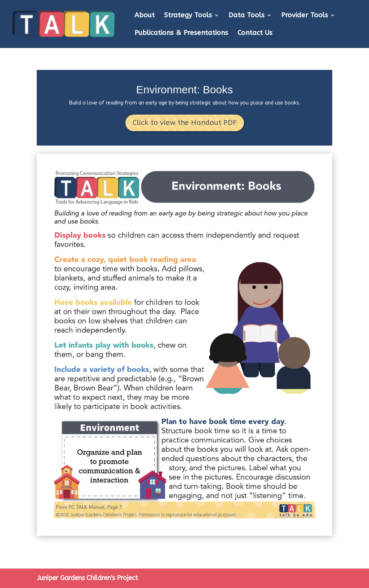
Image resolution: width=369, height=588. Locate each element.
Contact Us (255, 34)
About (145, 16)
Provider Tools (304, 16)
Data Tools (246, 16)
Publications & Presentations (181, 34)
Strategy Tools (188, 16)
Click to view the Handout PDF (185, 123)
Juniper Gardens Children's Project (87, 578)
